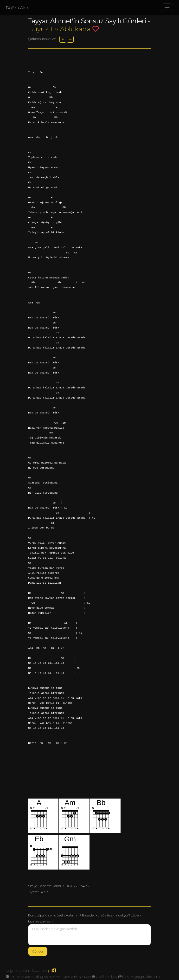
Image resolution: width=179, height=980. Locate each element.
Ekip (47, 971)
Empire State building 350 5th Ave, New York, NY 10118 (50, 977)
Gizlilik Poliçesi (107, 977)
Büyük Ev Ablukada (59, 29)
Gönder (38, 951)
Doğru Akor (18, 8)
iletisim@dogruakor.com (141, 977)
